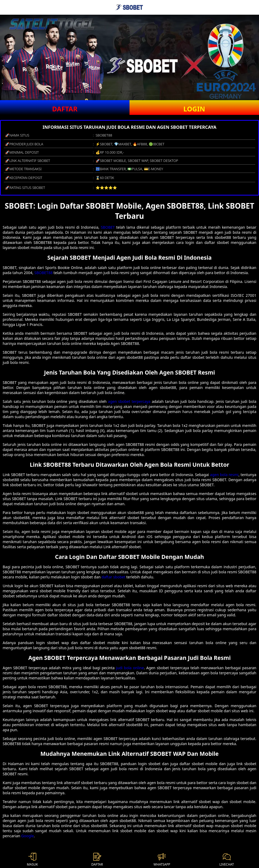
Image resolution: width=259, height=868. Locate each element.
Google (27, 836)
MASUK (32, 860)
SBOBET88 (44, 273)
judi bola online (130, 668)
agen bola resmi (224, 475)
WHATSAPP (162, 860)
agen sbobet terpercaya (129, 401)
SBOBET (108, 227)
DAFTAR (65, 109)
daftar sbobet (113, 577)
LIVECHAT (227, 860)
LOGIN (194, 109)
